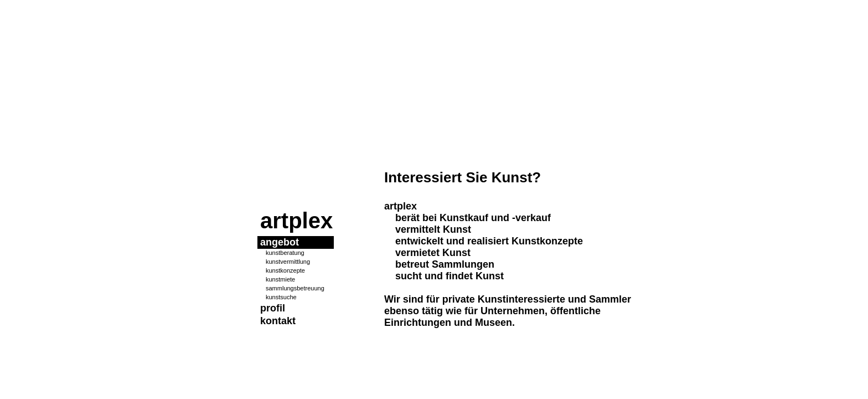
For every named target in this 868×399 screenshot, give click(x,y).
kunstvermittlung (288, 262)
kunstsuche (281, 297)
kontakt (278, 321)
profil (273, 308)
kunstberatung (285, 253)
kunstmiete (280, 279)
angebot (280, 242)
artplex (296, 221)
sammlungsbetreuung (295, 288)
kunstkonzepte (285, 270)
